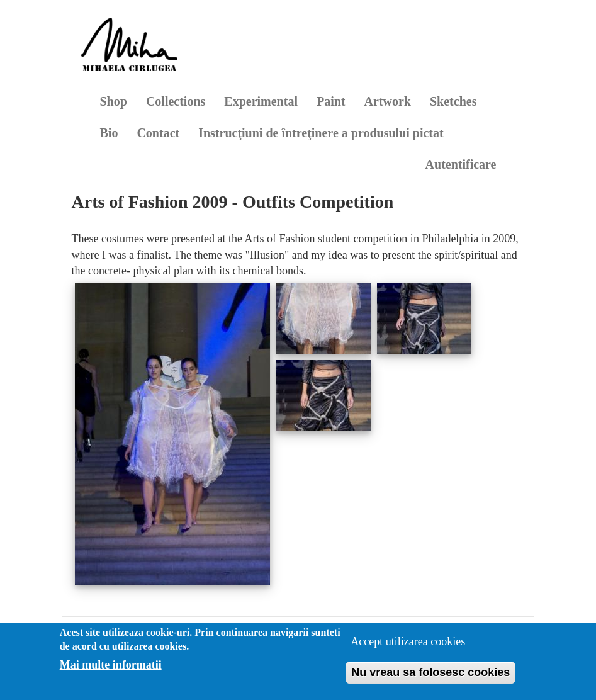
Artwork (388, 101)
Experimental (261, 101)
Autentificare (461, 164)
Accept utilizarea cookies (408, 641)
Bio (109, 133)
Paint (331, 101)
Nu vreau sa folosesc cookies (430, 672)
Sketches (453, 101)
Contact (158, 133)
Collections (176, 101)
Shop (114, 101)
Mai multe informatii (111, 665)
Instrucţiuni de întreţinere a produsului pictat (321, 133)
